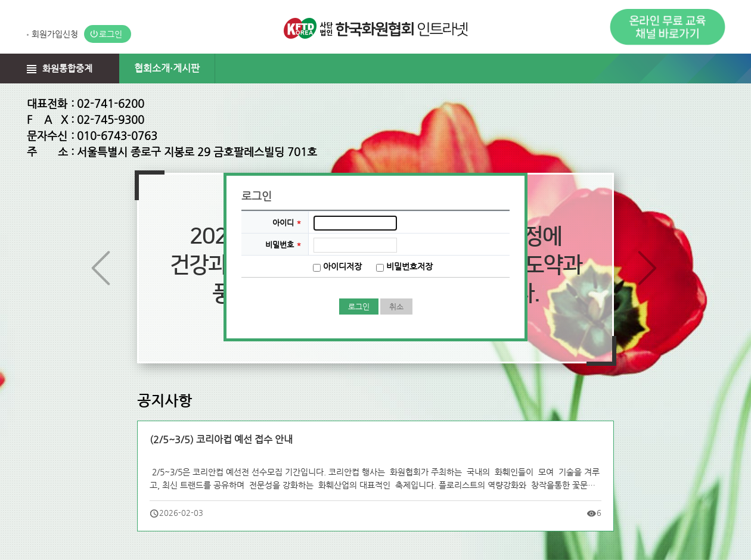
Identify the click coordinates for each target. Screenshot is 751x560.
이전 (102, 270)
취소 (396, 307)
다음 (649, 270)
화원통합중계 (67, 68)
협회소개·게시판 (167, 68)
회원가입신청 (55, 34)
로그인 (111, 34)
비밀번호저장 (409, 266)
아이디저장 (342, 266)
